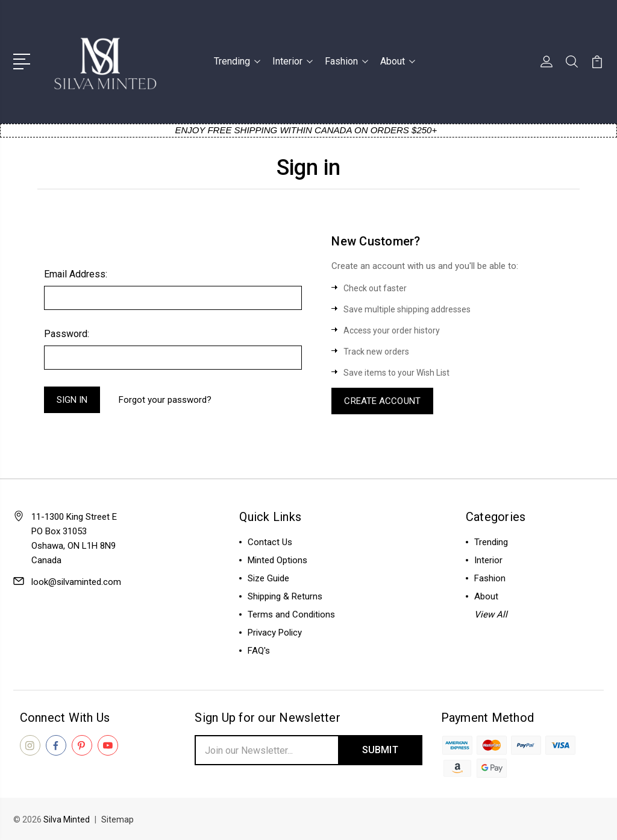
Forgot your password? (165, 400)
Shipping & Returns (285, 596)
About (398, 61)
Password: (67, 334)
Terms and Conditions (291, 614)
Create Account (382, 401)
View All (491, 614)
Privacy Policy (275, 633)
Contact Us (270, 542)
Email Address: (76, 274)
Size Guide (268, 578)
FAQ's (259, 651)
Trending (237, 61)
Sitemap (117, 819)
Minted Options (277, 560)
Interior (293, 61)
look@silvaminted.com (76, 582)
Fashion (346, 61)
